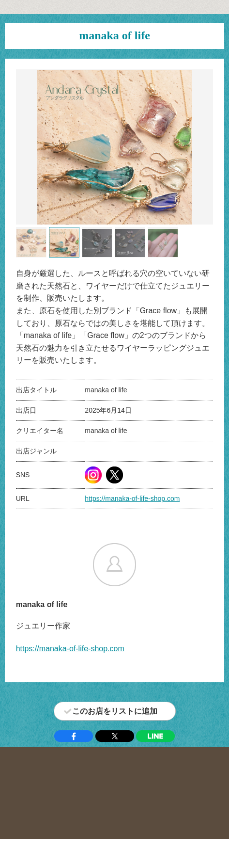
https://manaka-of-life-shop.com (132, 498)
